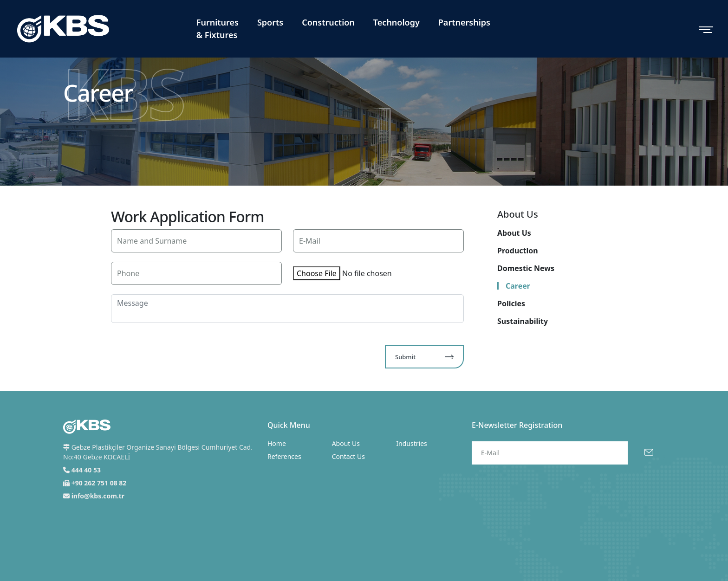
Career (518, 286)
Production (518, 251)
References (284, 456)
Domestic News (526, 268)
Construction (328, 22)
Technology (396, 22)
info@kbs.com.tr (98, 496)
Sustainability (523, 321)
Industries (411, 443)
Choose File (317, 273)
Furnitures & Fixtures (218, 29)
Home (277, 443)
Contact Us (348, 456)
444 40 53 (86, 470)
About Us (514, 233)
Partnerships (464, 22)
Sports (270, 22)
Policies (511, 303)
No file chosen (367, 273)
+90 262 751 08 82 (99, 483)
